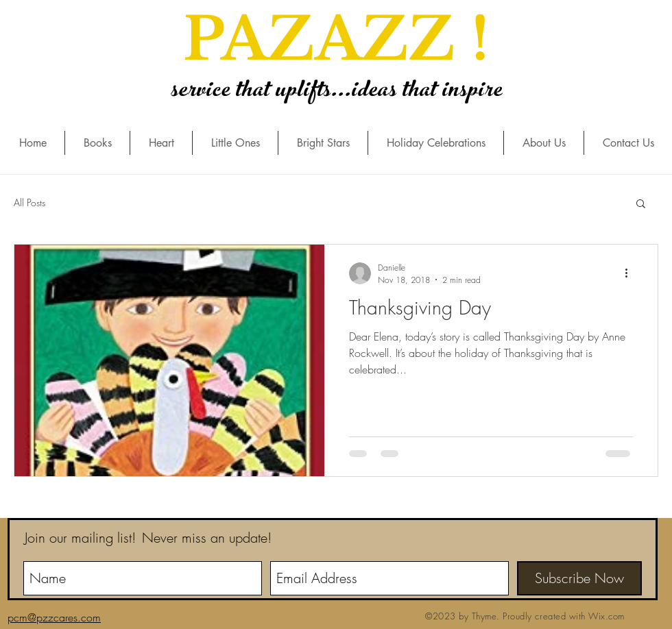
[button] (641, 205)
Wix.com (607, 616)
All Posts (29, 202)
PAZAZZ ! (336, 39)
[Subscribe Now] (579, 578)
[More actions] (631, 273)
